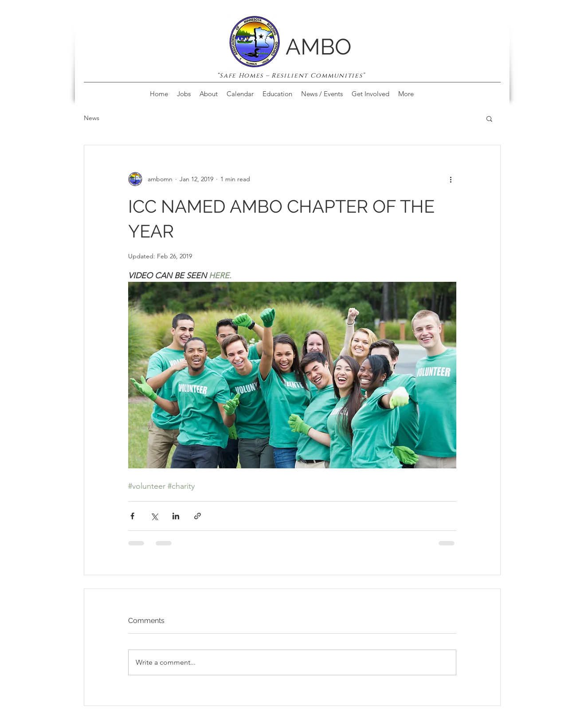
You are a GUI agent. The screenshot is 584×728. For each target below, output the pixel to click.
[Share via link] (198, 516)
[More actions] (451, 179)
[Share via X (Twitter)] (154, 516)
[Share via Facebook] (132, 516)
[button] (489, 118)
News (92, 118)
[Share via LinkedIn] (176, 516)
